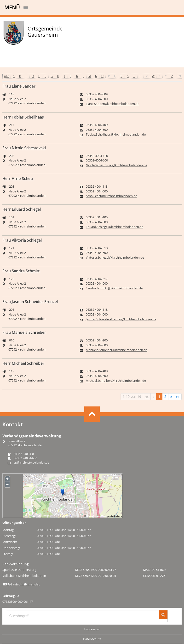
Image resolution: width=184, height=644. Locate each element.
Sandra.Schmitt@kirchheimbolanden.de (114, 288)
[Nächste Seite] (171, 397)
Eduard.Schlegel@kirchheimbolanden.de (115, 227)
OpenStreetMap (96, 516)
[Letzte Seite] (178, 397)
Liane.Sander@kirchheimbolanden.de (112, 104)
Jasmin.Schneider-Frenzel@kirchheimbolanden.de (121, 319)
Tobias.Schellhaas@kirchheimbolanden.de (116, 134)
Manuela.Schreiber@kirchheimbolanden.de (117, 350)
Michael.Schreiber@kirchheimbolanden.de (116, 381)
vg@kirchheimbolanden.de (31, 463)
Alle (7, 76)
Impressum (92, 629)
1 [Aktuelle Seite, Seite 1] (159, 397)
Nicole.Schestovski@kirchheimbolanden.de (116, 165)
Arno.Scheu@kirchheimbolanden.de (111, 196)
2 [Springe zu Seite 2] (165, 397)
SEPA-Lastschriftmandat (21, 584)
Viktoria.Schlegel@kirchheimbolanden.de (115, 258)
